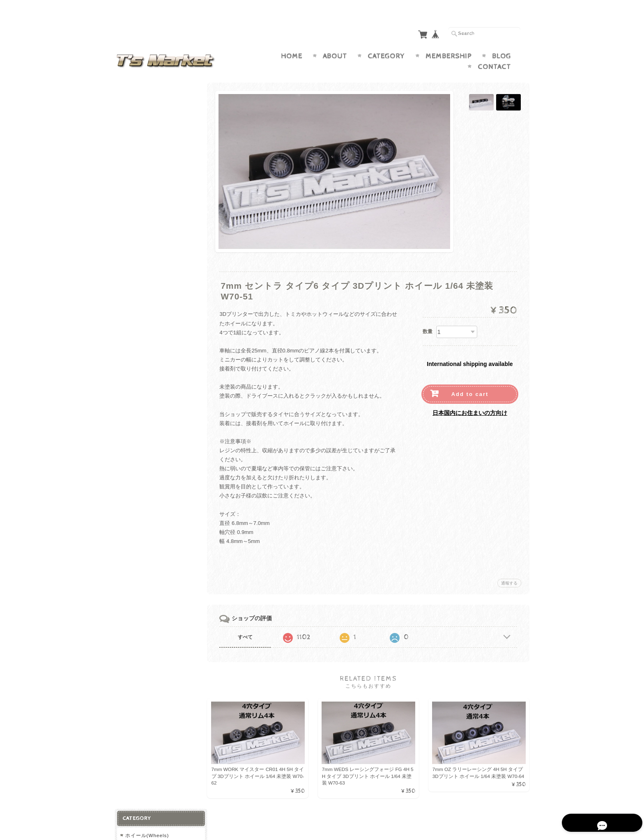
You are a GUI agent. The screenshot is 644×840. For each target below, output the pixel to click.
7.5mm (135, 134)
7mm (132, 121)
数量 (428, 315)
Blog (501, 40)
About (335, 40)
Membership (448, 40)
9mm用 (135, 243)
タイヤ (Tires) (142, 202)
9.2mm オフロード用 (152, 174)
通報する (509, 567)
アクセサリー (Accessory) (157, 284)
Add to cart (470, 378)
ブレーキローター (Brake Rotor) (161, 329)
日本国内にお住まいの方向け (470, 397)
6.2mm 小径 (141, 108)
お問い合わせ (142, 420)
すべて (247, 621)
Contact (494, 51)
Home (292, 40)
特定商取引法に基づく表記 (156, 453)
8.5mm (135, 148)
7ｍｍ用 (136, 217)
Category (386, 40)
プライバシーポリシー (152, 437)
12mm (134, 187)
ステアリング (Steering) (156, 312)
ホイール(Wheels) (147, 93)
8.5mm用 (138, 230)
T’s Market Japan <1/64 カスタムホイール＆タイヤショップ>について (160, 397)
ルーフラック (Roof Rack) (159, 299)
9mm (132, 161)
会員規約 (520, 821)
